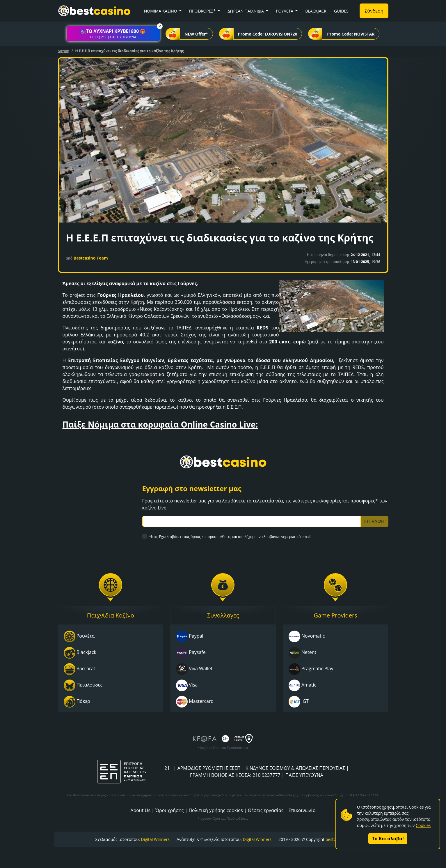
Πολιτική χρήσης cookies (216, 810)
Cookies (423, 825)
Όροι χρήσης (169, 810)
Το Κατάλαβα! (388, 839)
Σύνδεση (374, 11)
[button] (113, 34)
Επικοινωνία (302, 810)
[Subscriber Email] (252, 521)
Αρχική (64, 51)
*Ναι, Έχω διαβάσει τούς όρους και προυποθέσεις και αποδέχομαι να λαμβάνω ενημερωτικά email (230, 537)
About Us (140, 810)
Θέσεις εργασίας (266, 810)
